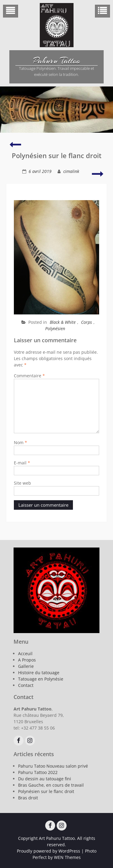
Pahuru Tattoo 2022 (38, 772)
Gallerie (26, 666)
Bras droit (28, 798)
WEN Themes (67, 857)
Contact (26, 685)
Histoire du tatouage (39, 673)
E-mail (22, 463)
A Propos (27, 660)
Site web (22, 483)
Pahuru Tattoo (57, 61)
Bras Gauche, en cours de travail (51, 785)
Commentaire (29, 376)
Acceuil (25, 653)
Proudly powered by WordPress (49, 851)
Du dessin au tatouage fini (45, 779)
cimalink (71, 171)
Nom (20, 442)
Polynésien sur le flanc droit (46, 791)
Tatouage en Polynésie (41, 679)
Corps (86, 322)
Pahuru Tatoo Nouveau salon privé (53, 766)
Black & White (63, 322)
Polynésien (55, 328)
